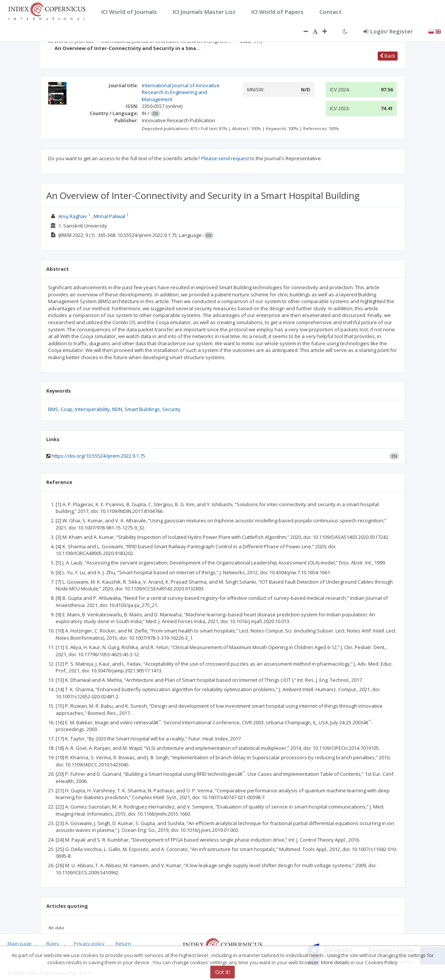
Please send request (225, 158)
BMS (53, 409)
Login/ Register (388, 31)
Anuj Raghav (73, 216)
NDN (117, 409)
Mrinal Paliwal (109, 216)
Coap (67, 409)
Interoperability (92, 409)
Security (171, 409)
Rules (53, 944)
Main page (20, 944)
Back (388, 56)
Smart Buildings (142, 409)
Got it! (223, 972)
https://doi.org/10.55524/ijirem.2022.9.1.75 (98, 456)
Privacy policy (89, 944)
